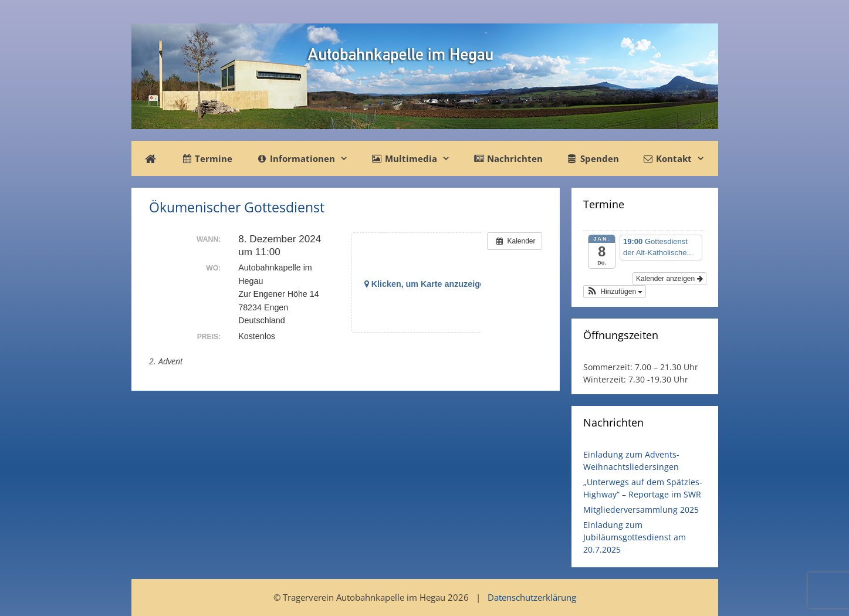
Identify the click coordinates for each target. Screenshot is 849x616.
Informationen (307, 158)
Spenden (592, 158)
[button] (615, 292)
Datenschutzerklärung (532, 597)
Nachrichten (508, 158)
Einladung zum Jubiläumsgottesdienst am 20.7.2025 (635, 537)
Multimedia (417, 158)
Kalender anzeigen (669, 279)
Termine (207, 158)
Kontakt (679, 158)
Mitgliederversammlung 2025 (641, 510)
